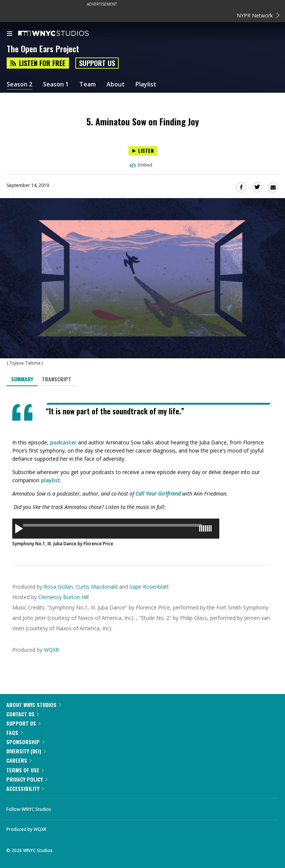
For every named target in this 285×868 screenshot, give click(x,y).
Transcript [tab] (57, 379)
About (116, 84)
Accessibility (25, 788)
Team (88, 84)
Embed (140, 165)
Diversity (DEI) (26, 751)
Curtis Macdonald (97, 587)
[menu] (10, 34)
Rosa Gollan (58, 587)
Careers (19, 760)
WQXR (51, 650)
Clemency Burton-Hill (63, 597)
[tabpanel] (142, 475)
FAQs (14, 732)
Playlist (146, 84)
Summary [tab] (22, 379)
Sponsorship (25, 742)
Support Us (97, 63)
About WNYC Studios (34, 705)
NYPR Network (258, 15)
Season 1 (56, 84)
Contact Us (23, 714)
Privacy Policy (27, 779)
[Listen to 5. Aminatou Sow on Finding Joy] (143, 151)
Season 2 (19, 84)
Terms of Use (25, 770)
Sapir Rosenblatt (149, 587)
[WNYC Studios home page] (63, 34)
